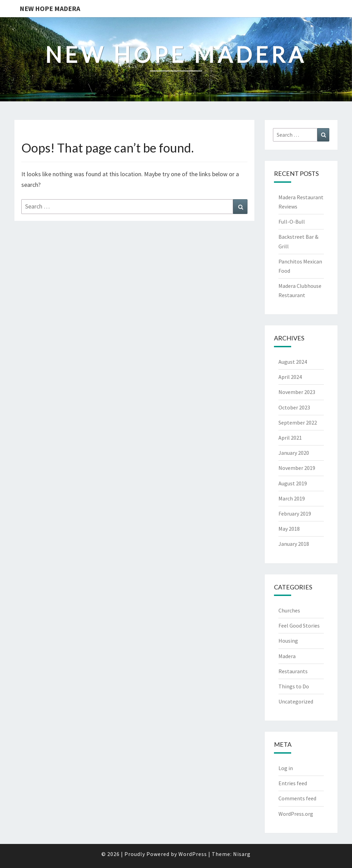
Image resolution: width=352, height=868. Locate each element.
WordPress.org (296, 814)
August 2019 (293, 483)
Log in (286, 768)
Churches (289, 610)
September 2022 (298, 422)
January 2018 (294, 544)
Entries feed (293, 783)
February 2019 (295, 514)
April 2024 (290, 377)
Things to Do (294, 686)
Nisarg (242, 854)
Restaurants (293, 671)
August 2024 (293, 362)
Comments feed (297, 798)
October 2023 (294, 407)
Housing (288, 641)
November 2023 (297, 392)
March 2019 (292, 498)
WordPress (193, 854)
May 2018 (289, 529)
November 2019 (297, 468)
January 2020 (294, 453)
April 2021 (290, 438)
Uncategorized (296, 701)
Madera (287, 656)
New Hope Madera (50, 8)
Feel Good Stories (299, 625)
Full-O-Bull (292, 222)
